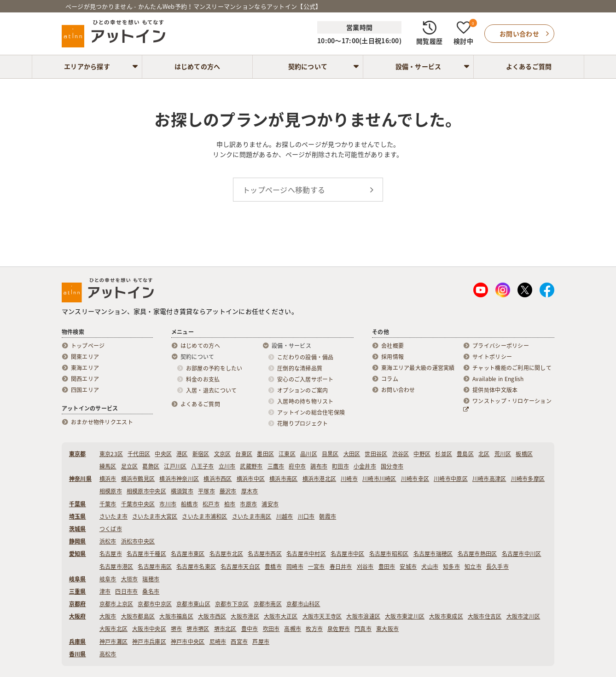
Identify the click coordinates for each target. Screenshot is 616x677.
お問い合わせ (398, 390)
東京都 (78, 454)
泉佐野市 (339, 629)
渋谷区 (401, 454)
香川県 (78, 654)
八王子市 (202, 466)
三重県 (78, 591)
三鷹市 (276, 466)
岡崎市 (295, 567)
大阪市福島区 (176, 616)
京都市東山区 (193, 604)
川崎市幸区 (415, 479)
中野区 (422, 454)
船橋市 (189, 504)
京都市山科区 (303, 604)
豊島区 (465, 454)
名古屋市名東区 (196, 567)
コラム (390, 379)
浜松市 (108, 541)
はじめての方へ (198, 66)
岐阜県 (78, 579)
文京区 (223, 454)
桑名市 (151, 591)
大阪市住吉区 (485, 616)
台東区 (244, 454)
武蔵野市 (251, 466)
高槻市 (293, 629)
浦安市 (270, 504)
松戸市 (211, 504)
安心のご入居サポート (305, 379)
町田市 (340, 466)
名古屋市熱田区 (477, 554)
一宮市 (317, 567)
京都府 (78, 604)
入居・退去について (212, 390)
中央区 (163, 454)
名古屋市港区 (116, 567)
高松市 (108, 654)
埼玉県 (78, 516)
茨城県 (78, 529)
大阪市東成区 (446, 616)
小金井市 (365, 466)
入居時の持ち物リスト (305, 401)
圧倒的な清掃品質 (300, 368)
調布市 (319, 466)
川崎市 (349, 479)
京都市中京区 (155, 604)
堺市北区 (225, 629)
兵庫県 (78, 642)
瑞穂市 (151, 579)
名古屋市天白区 (240, 567)
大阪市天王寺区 (322, 616)
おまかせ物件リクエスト (102, 422)
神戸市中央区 (188, 642)
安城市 (408, 567)
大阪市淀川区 (523, 616)
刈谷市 (365, 567)
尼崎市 (218, 642)
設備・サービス (418, 66)
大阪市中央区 (149, 629)
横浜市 (108, 479)
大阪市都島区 (138, 616)
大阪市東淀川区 (405, 616)
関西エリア (85, 379)
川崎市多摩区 (528, 479)
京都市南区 (268, 604)
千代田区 (139, 454)
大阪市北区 (113, 629)
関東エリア (85, 357)
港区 (182, 454)
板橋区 (524, 454)
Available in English (498, 379)
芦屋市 (261, 642)
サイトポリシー (492, 357)
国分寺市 (392, 466)
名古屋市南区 (155, 567)
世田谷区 (376, 454)
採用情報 (392, 357)
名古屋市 (111, 554)
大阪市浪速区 (363, 616)
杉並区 (444, 454)
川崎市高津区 (489, 479)
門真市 (363, 629)
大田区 (352, 454)
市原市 (248, 504)
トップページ (88, 346)
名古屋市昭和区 (389, 554)
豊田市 (387, 567)
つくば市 (111, 529)
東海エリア (85, 368)
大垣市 (130, 579)
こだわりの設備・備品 (305, 357)
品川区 (309, 454)
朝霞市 (328, 516)
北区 (484, 454)
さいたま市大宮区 (155, 516)
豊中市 (250, 629)
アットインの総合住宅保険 (311, 412)
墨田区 (265, 454)
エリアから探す (87, 66)
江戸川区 (175, 466)
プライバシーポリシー (501, 346)
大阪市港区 (245, 616)
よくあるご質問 (529, 66)
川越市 (285, 516)
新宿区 (201, 454)
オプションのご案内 (303, 390)
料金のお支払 (203, 379)
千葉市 (108, 504)
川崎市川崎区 (379, 479)
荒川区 (503, 454)
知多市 (451, 567)
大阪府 (78, 616)
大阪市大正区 (281, 616)
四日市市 (126, 591)
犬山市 (430, 567)
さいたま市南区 (252, 516)
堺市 (177, 629)
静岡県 (78, 541)
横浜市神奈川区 (179, 479)
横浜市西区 (218, 479)
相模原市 (111, 491)
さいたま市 (113, 516)
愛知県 (78, 554)
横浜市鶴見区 (138, 479)
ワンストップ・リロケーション (507, 405)
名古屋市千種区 (146, 554)
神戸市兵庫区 (149, 642)
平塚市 (206, 491)
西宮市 (239, 642)
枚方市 (314, 629)
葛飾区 (151, 466)
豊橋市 (273, 567)
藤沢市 (228, 491)
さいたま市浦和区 (204, 516)
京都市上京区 (116, 604)
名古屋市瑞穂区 (433, 554)
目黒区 (330, 454)
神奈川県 (80, 479)
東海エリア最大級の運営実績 (418, 368)
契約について (308, 66)
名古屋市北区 (227, 554)
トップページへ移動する (284, 190)
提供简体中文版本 (495, 390)
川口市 (306, 516)
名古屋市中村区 (306, 554)
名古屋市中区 (348, 554)
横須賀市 (182, 491)
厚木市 (250, 491)
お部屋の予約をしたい (214, 368)
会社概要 (392, 346)
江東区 (287, 454)
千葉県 (78, 504)
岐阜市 (108, 579)
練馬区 (108, 466)
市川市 (168, 504)
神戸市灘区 (113, 642)
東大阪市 (387, 629)
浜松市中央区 (138, 541)
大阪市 (108, 616)
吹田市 (271, 629)
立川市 (227, 466)
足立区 (130, 466)
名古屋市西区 (265, 554)
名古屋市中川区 (522, 554)
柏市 (230, 504)
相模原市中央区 (146, 491)
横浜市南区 (283, 479)
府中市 (297, 466)
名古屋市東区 (188, 554)
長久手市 (497, 567)
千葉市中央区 (138, 504)
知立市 (473, 567)
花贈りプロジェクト (303, 423)
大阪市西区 (212, 616)
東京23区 (111, 454)
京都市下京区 (232, 604)
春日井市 (341, 567)
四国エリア (85, 390)
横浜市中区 (251, 479)
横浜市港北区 (320, 479)
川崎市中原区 (451, 479)
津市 (105, 591)
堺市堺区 (198, 629)
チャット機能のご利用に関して (512, 368)
